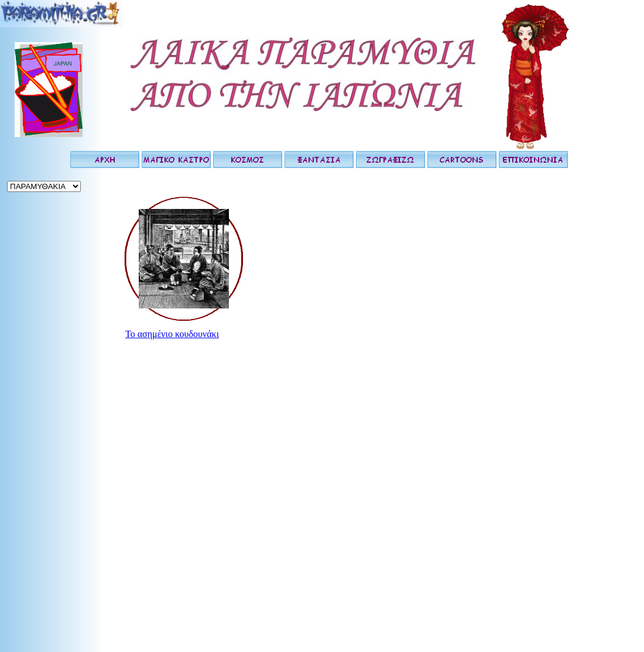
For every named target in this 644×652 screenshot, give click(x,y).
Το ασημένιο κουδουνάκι (172, 334)
